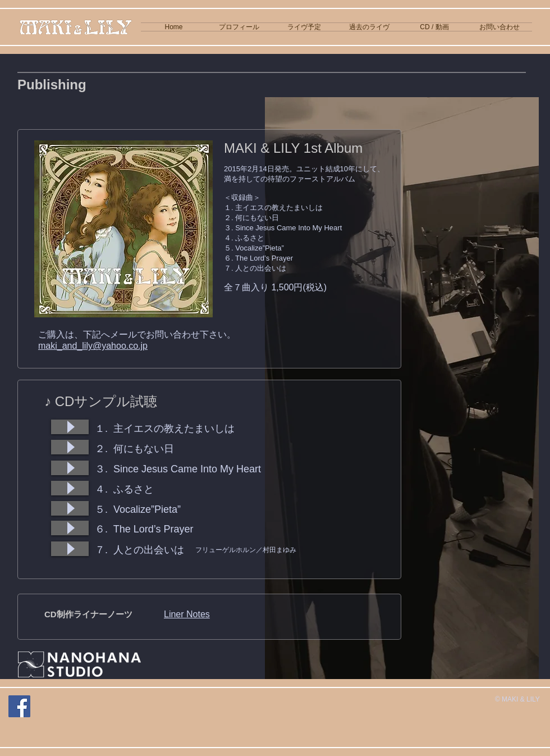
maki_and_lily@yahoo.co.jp (93, 346)
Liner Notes (187, 614)
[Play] (70, 427)
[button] (434, 27)
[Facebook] (19, 706)
